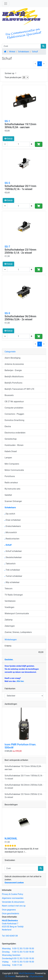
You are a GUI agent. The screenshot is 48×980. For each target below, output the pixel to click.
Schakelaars (24, 52)
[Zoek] (21, 46)
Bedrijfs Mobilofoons (14, 377)
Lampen (8, 458)
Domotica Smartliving (14, 420)
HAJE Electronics (27, 973)
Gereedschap (11, 439)
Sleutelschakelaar (13, 557)
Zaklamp (9, 620)
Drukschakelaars (13, 526)
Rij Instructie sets (12, 489)
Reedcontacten (12, 539)
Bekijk (8, 139)
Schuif (35, 52)
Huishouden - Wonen (14, 445)
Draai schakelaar (13, 520)
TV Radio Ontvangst (14, 595)
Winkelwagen (11, 640)
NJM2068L (11, 839)
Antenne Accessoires (14, 364)
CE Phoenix (10, 976)
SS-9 (7, 313)
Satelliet (8, 495)
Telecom (9, 589)
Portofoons (10, 476)
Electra (8, 426)
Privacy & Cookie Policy (13, 894)
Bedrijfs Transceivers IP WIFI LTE (19, 389)
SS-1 (7, 121)
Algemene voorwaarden (13, 898)
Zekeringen (10, 626)
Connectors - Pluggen (14, 414)
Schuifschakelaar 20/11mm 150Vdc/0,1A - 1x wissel (20, 188)
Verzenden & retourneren (13, 902)
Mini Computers (12, 464)
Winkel (12, 52)
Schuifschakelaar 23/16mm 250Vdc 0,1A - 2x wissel (20, 251)
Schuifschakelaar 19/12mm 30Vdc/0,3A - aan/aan (20, 126)
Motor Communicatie (14, 470)
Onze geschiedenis (10, 914)
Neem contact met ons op (14, 906)
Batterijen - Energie (13, 370)
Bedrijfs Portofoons (13, 383)
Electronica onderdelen (15, 433)
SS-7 (7, 247)
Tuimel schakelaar (13, 576)
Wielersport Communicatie (17, 613)
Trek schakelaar (12, 570)
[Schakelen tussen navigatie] (6, 4)
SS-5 (7, 183)
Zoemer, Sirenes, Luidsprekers (18, 632)
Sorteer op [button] (10, 73)
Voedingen (9, 607)
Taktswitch (10, 564)
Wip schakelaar (12, 582)
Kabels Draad (11, 451)
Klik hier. (20, 681)
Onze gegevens (9, 910)
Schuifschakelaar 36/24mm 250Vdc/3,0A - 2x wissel (20, 318)
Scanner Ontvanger (13, 501)
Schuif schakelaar (13, 551)
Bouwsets (9, 395)
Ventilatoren (10, 601)
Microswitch (11, 532)
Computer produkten (14, 408)
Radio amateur (11, 483)
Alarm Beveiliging (12, 358)
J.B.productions (36, 976)
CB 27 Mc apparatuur (14, 402)
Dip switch (10, 514)
